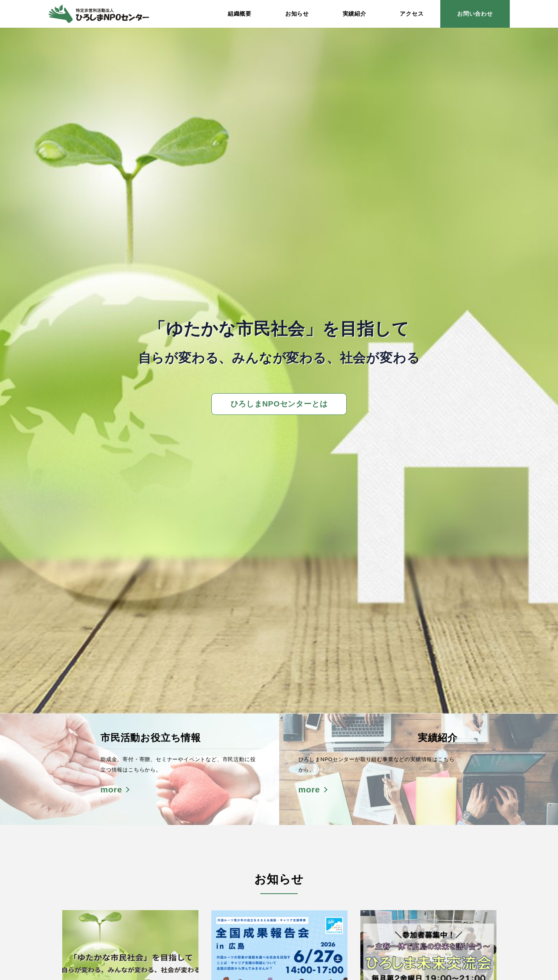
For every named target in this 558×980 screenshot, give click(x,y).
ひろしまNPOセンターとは (279, 404)
